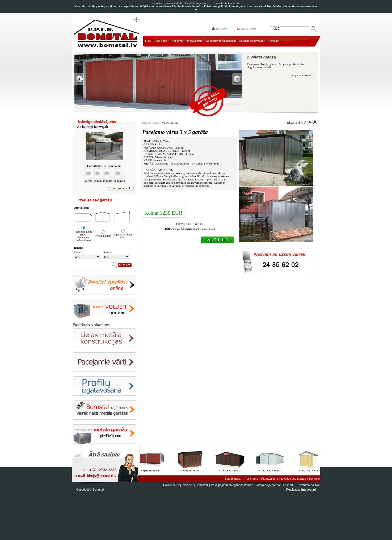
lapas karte (220, 29)
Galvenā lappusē (151, 123)
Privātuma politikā (216, 6)
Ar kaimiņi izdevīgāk (93, 127)
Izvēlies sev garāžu (294, 479)
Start (148, 41)
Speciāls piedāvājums (252, 41)
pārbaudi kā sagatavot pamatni (190, 228)
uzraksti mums (247, 29)
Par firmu (178, 41)
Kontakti (274, 41)
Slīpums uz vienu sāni (122, 236)
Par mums (251, 479)
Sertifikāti (202, 485)
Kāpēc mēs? (161, 41)
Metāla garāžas (170, 123)
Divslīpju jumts (103, 236)
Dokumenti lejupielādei (178, 485)
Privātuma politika (308, 485)
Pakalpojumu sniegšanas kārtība (232, 485)
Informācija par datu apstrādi (275, 485)
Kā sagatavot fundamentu (221, 41)
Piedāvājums (195, 41)
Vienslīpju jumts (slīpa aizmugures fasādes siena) (83, 236)
